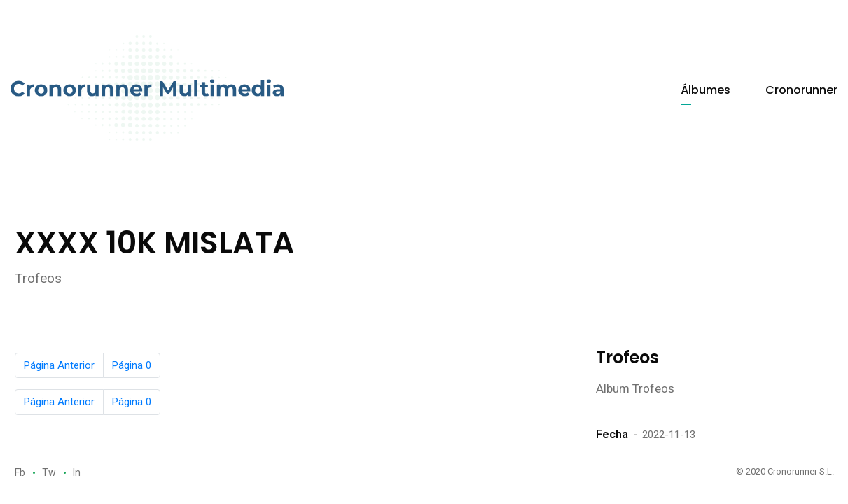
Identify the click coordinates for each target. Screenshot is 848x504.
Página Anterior (59, 365)
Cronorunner (801, 90)
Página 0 (132, 365)
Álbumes (705, 90)
